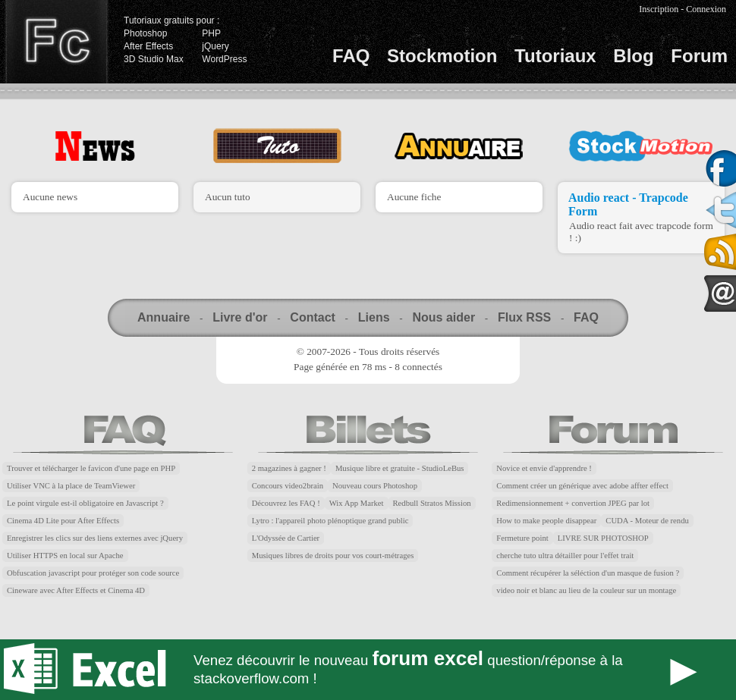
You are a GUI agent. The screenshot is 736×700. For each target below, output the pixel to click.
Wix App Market (357, 503)
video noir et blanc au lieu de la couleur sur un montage (586, 590)
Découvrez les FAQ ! (286, 503)
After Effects (148, 46)
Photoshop (145, 33)
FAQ (351, 56)
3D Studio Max (154, 59)
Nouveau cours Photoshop (375, 486)
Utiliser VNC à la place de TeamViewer (71, 486)
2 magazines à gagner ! (289, 468)
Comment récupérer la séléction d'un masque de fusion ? (588, 573)
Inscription (659, 9)
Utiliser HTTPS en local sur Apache (65, 556)
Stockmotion (442, 56)
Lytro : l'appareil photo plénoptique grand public (330, 521)
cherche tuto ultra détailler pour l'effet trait (565, 556)
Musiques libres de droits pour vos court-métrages (333, 556)
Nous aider (443, 317)
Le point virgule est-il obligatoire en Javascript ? (85, 503)
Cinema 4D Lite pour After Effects (63, 521)
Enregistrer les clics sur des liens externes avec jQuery (95, 538)
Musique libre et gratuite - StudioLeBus (400, 468)
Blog (633, 56)
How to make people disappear (546, 521)
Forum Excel (368, 670)
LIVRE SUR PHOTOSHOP (603, 538)
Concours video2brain (288, 486)
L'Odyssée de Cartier (286, 538)
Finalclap (56, 42)
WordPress (224, 59)
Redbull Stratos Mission (432, 503)
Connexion (706, 9)
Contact (313, 317)
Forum (699, 56)
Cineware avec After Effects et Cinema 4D (76, 590)
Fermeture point (522, 538)
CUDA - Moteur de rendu (647, 521)
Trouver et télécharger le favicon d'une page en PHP (91, 468)
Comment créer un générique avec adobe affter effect (582, 486)
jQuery (215, 46)
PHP (211, 33)
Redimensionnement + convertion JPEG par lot (573, 503)
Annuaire (164, 317)
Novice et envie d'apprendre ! (544, 468)
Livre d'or (240, 317)
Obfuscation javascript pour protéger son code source (93, 573)
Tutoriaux (555, 56)
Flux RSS (524, 317)
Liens (374, 317)
